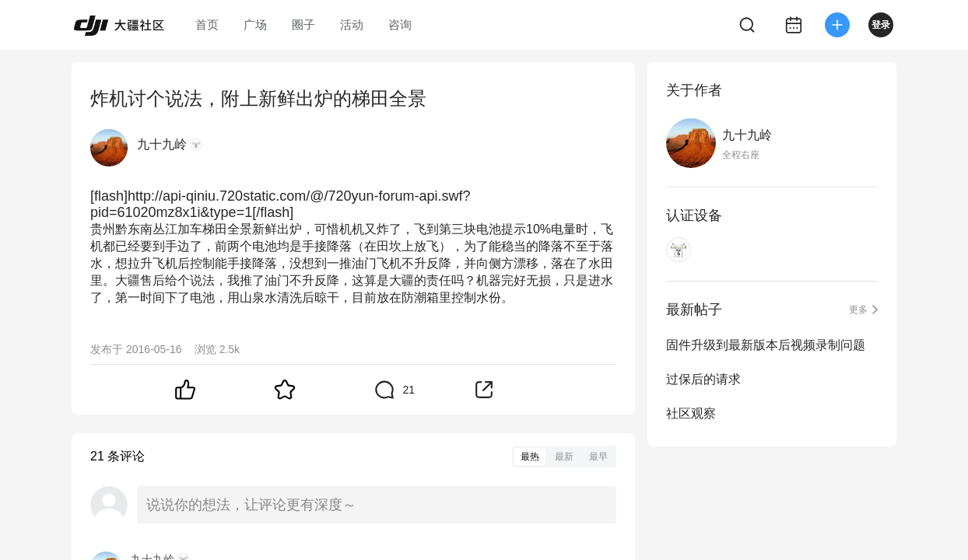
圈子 (303, 24)
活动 (352, 24)
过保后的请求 (703, 379)
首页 (207, 24)
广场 (255, 24)
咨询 (400, 24)
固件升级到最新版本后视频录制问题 (766, 345)
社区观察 (691, 413)
